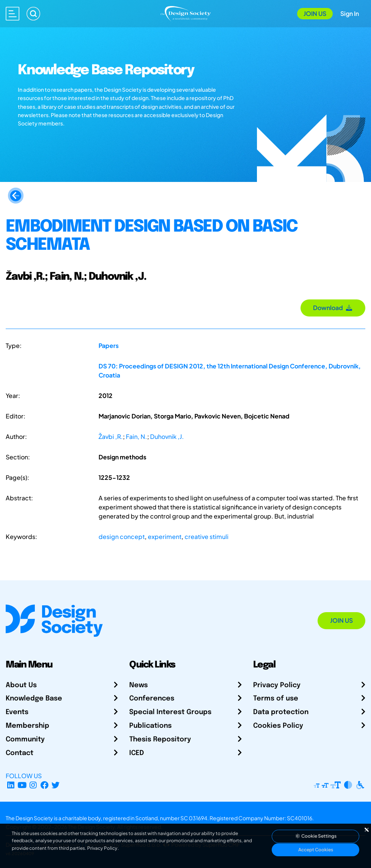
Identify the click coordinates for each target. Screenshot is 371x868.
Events (17, 712)
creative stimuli (207, 537)
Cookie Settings (316, 836)
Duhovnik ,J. (167, 436)
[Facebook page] (45, 785)
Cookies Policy (278, 726)
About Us (21, 685)
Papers (109, 345)
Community (25, 740)
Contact (20, 753)
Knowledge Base (34, 699)
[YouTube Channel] (22, 785)
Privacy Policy (277, 685)
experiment (165, 537)
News (139, 685)
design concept (122, 537)
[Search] (33, 14)
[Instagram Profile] (33, 785)
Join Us (315, 13)
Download (333, 308)
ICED (137, 753)
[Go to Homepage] (185, 13)
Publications (150, 726)
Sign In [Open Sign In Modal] (350, 13)
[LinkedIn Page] (11, 785)
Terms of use (276, 699)
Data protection (281, 712)
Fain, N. (136, 436)
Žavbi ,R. (111, 436)
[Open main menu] (13, 14)
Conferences (152, 699)
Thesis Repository (160, 740)
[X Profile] (56, 785)
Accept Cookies (316, 850)
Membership (27, 726)
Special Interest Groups (170, 712)
